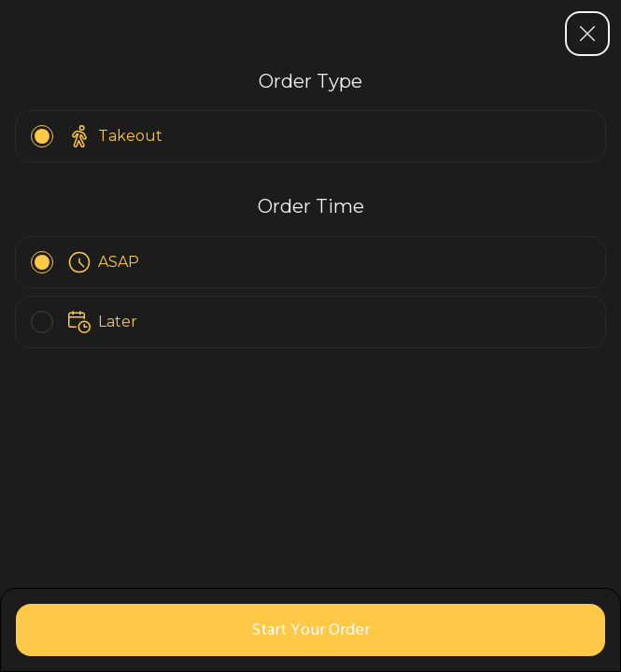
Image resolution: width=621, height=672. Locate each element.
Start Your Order (310, 630)
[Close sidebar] (587, 34)
